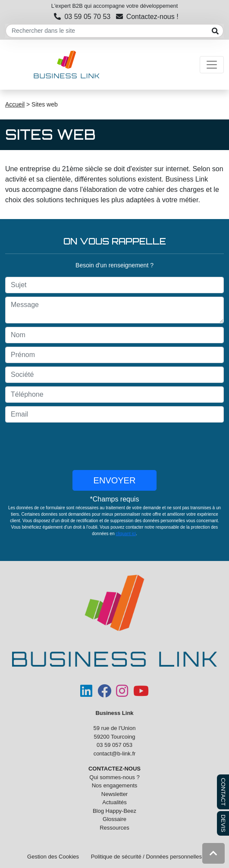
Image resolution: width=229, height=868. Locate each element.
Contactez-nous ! (147, 17)
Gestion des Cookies (53, 857)
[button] (213, 853)
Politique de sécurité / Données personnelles (146, 857)
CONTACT (223, 792)
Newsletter (114, 794)
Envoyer (115, 480)
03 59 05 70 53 (82, 17)
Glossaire (114, 819)
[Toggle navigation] (212, 65)
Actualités (114, 802)
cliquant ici (126, 534)
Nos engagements (115, 785)
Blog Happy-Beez (114, 811)
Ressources (114, 828)
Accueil (15, 104)
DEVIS (223, 823)
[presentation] (115, 446)
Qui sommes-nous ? (114, 777)
